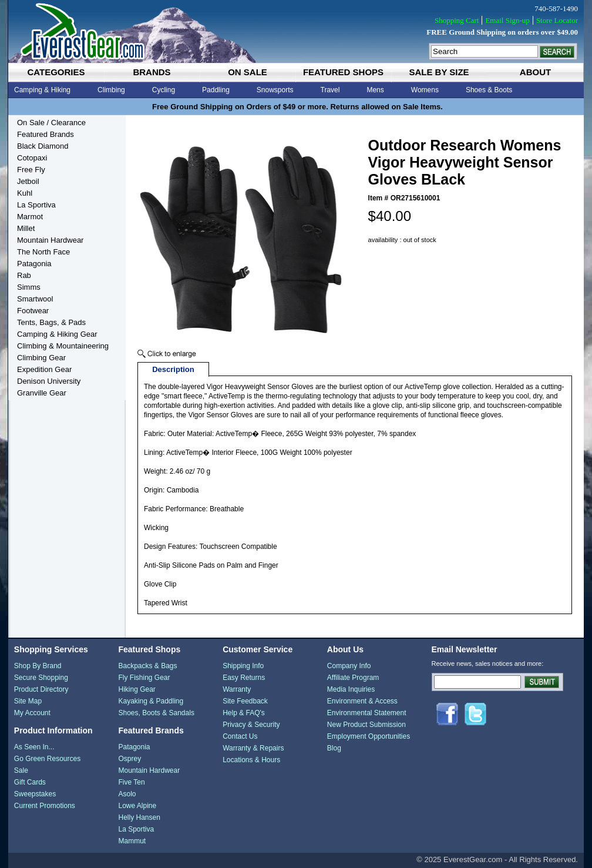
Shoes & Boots (489, 90)
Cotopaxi (32, 158)
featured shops (343, 72)
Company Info (349, 666)
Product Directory (41, 689)
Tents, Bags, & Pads (51, 322)
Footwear (33, 311)
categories (56, 72)
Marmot (30, 217)
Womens (425, 90)
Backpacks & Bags (147, 666)
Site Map (28, 701)
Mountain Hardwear (50, 240)
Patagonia (34, 264)
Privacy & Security (251, 725)
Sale (21, 770)
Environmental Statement (367, 713)
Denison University (49, 381)
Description (173, 369)
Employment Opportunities (369, 736)
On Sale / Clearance (51, 123)
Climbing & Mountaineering (63, 346)
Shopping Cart (457, 20)
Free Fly (31, 170)
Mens (375, 90)
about (535, 72)
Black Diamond (43, 146)
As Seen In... (34, 747)
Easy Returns (244, 678)
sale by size (439, 72)
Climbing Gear (41, 358)
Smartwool (35, 299)
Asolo (127, 794)
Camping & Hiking (42, 90)
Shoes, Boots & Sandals (156, 713)
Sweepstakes (35, 794)
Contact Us (240, 736)
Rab (24, 275)
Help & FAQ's (244, 713)
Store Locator (557, 20)
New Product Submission (366, 725)
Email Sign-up (507, 20)
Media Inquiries (351, 689)
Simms (29, 287)
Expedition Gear (44, 369)
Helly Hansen (139, 817)
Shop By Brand (38, 666)
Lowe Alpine (137, 806)
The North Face (43, 252)
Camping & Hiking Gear (57, 334)
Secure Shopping (41, 678)
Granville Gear (42, 393)
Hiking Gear (137, 689)
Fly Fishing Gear (144, 678)
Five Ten (131, 782)
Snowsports (275, 90)
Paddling (216, 90)
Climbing (111, 90)
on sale (248, 72)
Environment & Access (362, 701)
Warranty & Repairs (253, 748)
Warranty (237, 689)
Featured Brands (46, 134)
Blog (334, 748)
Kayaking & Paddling (151, 701)
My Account (32, 713)
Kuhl (25, 193)
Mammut (132, 841)
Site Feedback (245, 701)
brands (152, 72)
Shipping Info (243, 666)
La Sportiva (36, 205)
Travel (330, 90)
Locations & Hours (251, 760)
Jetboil (28, 181)
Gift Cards (30, 782)
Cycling (164, 90)
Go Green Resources (47, 759)
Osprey (129, 759)
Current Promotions (45, 806)
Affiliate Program (353, 678)
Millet (26, 228)
